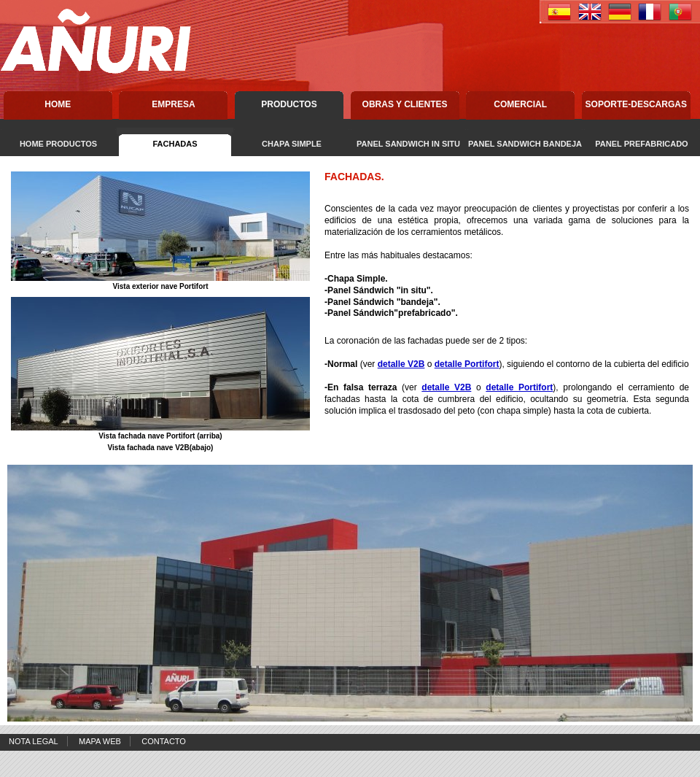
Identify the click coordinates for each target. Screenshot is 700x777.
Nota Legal (34, 741)
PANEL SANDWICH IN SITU (408, 144)
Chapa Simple (356, 279)
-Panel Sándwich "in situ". (379, 290)
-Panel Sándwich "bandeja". (382, 302)
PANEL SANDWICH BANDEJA (525, 144)
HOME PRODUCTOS (58, 144)
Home (58, 104)
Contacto (164, 741)
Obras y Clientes (405, 104)
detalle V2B (401, 364)
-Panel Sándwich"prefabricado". (391, 313)
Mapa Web (100, 741)
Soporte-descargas (636, 104)
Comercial (520, 104)
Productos (289, 104)
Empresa (173, 104)
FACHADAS (175, 144)
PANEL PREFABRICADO (641, 144)
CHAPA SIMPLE (292, 144)
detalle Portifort (467, 364)
